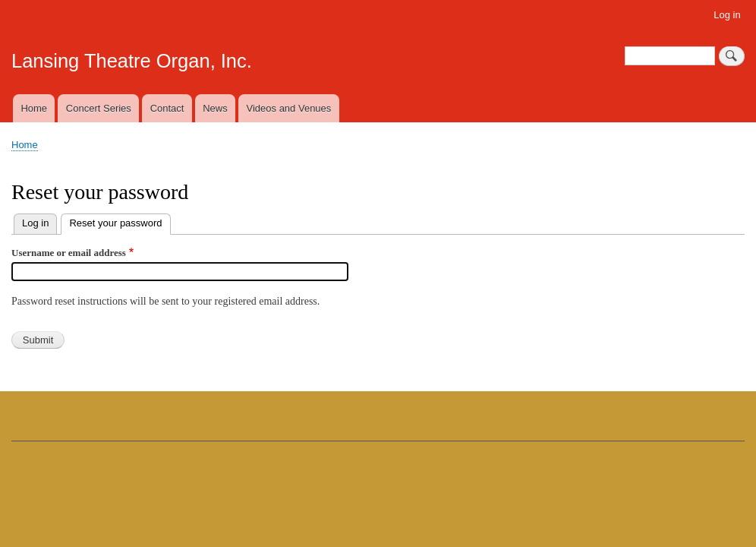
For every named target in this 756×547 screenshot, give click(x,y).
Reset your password (120, 221)
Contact (167, 108)
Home (34, 108)
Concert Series (99, 108)
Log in (727, 15)
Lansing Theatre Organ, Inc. (132, 61)
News (215, 108)
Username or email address (69, 253)
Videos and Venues (289, 108)
